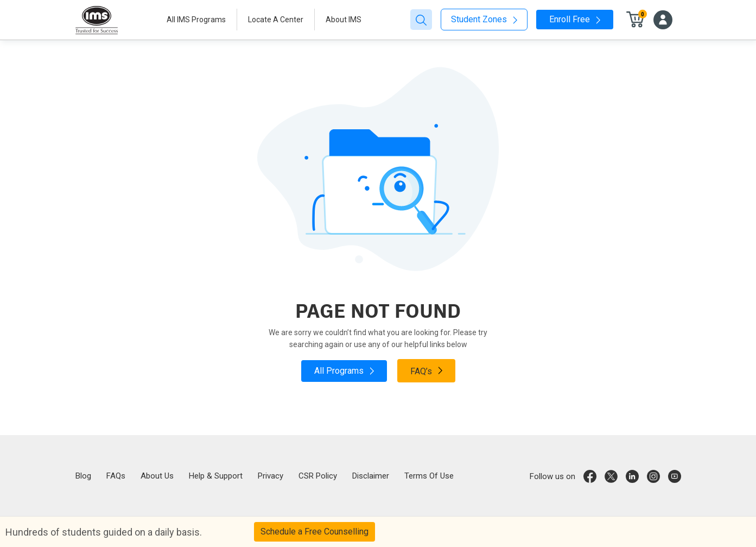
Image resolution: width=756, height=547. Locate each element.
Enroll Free (575, 19)
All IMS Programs (196, 20)
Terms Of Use (429, 476)
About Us (157, 476)
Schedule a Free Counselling (315, 532)
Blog (83, 476)
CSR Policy (318, 476)
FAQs (116, 476)
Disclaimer (371, 476)
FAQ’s (426, 370)
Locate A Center (276, 20)
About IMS (344, 20)
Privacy (271, 476)
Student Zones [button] (484, 19)
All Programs (344, 371)
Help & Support (216, 476)
